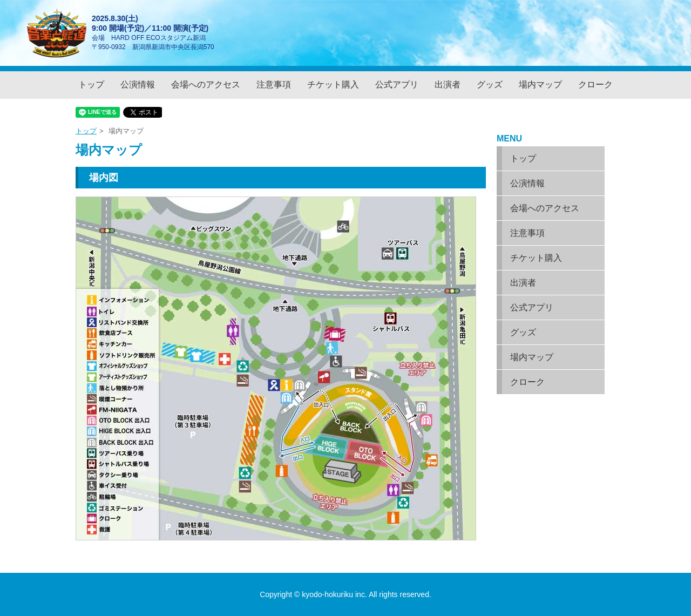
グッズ (490, 84)
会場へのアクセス (206, 84)
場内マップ (540, 84)
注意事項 (274, 84)
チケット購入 (333, 84)
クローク (595, 84)
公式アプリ (397, 84)
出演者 (448, 84)
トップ (91, 84)
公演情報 (138, 84)
